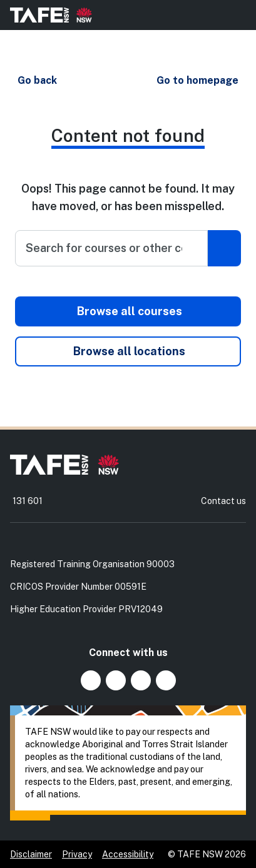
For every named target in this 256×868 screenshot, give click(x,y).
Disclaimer (31, 854)
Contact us (223, 501)
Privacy (77, 854)
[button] (37, 81)
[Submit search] (224, 248)
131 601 (28, 501)
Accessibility (128, 854)
